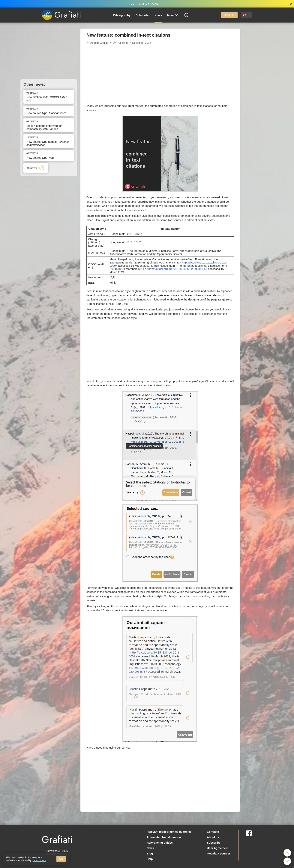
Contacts (213, 832)
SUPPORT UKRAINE (145, 4)
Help (150, 859)
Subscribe (143, 15)
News (158, 15)
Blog (150, 853)
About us (213, 837)
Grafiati (104, 43)
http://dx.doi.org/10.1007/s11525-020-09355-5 (177, 269)
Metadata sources (219, 853)
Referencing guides (160, 843)
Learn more (39, 860)
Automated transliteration (164, 837)
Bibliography (122, 15)
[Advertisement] (259, 85)
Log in (229, 15)
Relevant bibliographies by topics (169, 832)
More (173, 15)
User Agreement (218, 848)
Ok (61, 859)
